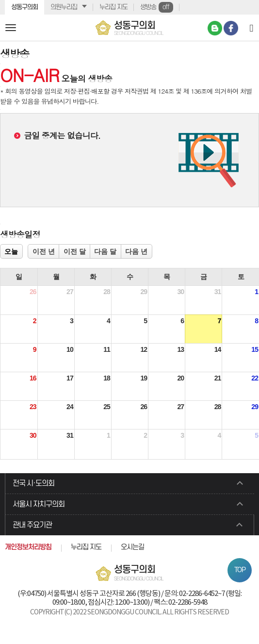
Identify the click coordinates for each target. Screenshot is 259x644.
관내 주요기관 (32, 525)
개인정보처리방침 (28, 547)
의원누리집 (64, 7)
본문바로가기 (0, 0)
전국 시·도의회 (33, 483)
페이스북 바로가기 (231, 28)
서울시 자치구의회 (39, 504)
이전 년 (44, 251)
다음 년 (136, 251)
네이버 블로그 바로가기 (215, 28)
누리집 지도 (113, 7)
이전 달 (75, 251)
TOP (240, 570)
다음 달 (105, 251)
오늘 (11, 251)
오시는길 (132, 547)
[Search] (251, 28)
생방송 (157, 7)
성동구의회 (24, 7)
